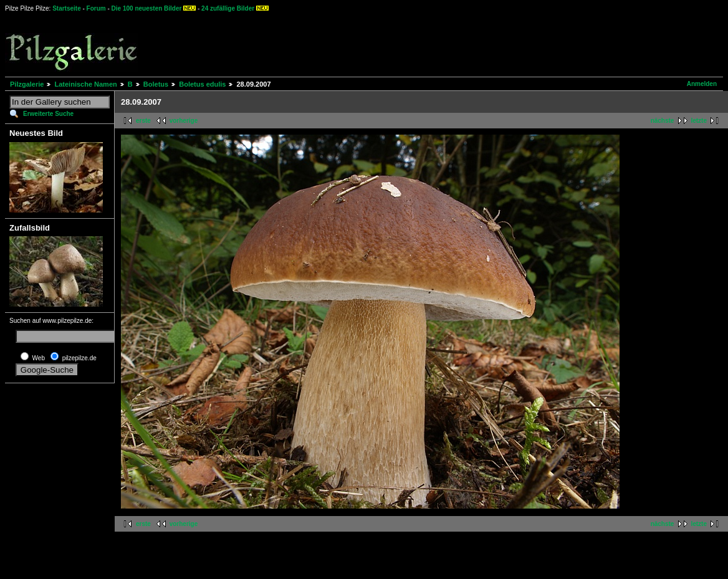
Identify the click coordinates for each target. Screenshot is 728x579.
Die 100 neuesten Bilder (147, 8)
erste (143, 121)
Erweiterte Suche (48, 114)
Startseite (67, 8)
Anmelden (702, 84)
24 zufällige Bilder (228, 8)
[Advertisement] (462, 44)
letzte (699, 121)
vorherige (184, 121)
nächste (663, 121)
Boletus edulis (202, 84)
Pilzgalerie (27, 84)
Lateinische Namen (85, 84)
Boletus (156, 84)
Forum (96, 8)
